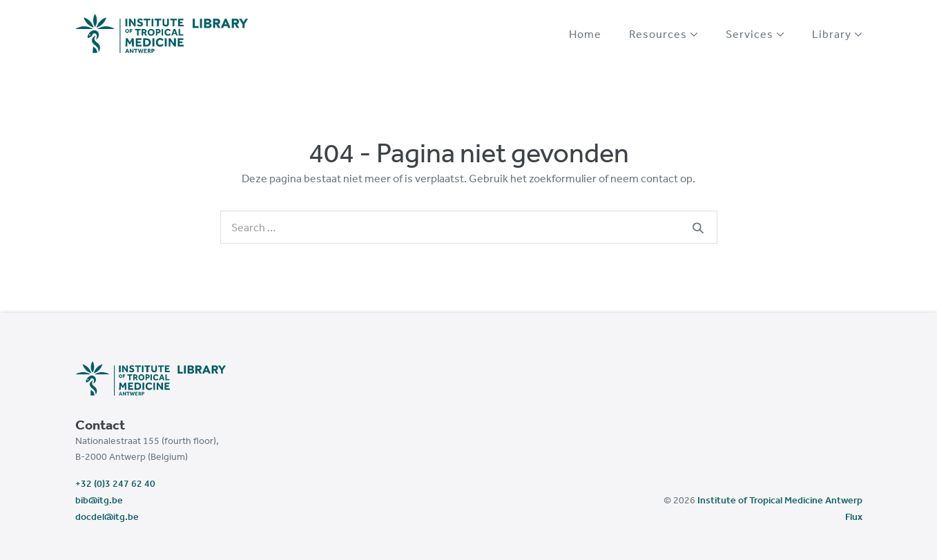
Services (755, 34)
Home (585, 34)
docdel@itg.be (107, 516)
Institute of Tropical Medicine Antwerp (780, 500)
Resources (664, 34)
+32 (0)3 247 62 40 (115, 483)
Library (837, 34)
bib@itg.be (99, 500)
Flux (854, 516)
